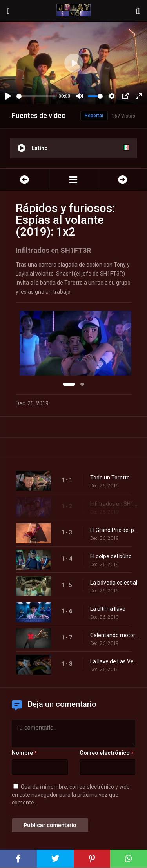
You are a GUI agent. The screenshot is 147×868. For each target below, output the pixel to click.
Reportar (94, 116)
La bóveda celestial (114, 583)
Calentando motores (115, 635)
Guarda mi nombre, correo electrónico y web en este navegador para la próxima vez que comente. (71, 795)
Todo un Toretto (110, 478)
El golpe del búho (111, 556)
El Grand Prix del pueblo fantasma (115, 530)
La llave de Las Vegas (115, 661)
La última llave (108, 609)
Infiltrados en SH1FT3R (115, 504)
